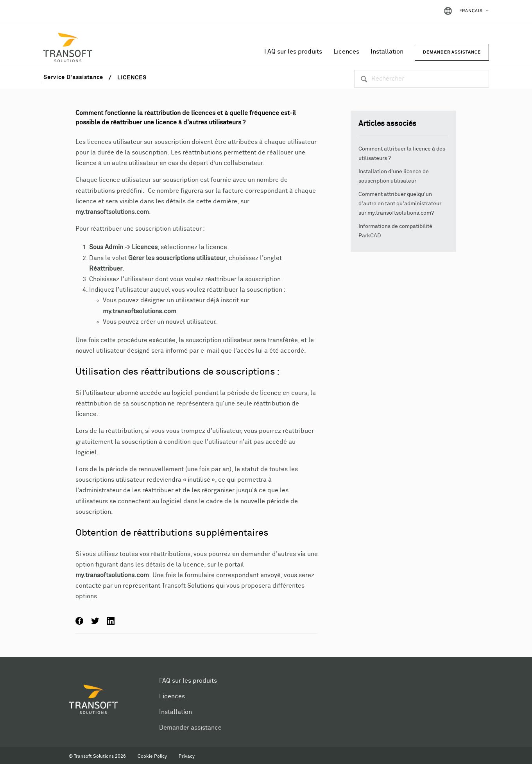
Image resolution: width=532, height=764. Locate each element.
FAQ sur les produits (293, 52)
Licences (346, 52)
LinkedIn (111, 621)
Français (471, 11)
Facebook (79, 621)
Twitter (95, 621)
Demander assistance (190, 728)
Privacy (187, 757)
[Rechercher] (422, 79)
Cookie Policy (152, 757)
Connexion (417, 11)
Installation (387, 52)
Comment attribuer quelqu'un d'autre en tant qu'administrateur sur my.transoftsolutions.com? (400, 204)
